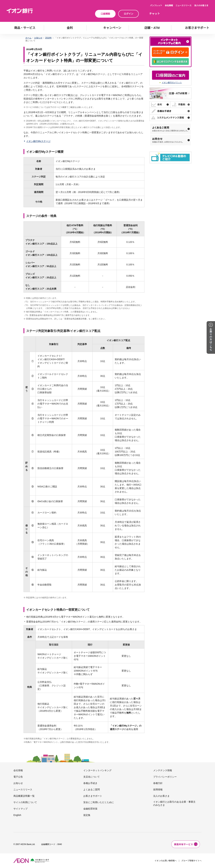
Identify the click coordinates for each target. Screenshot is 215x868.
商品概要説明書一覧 (24, 796)
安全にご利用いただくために (99, 802)
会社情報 (169, 6)
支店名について (92, 777)
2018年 (48, 38)
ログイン (128, 14)
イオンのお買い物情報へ (166, 861)
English (17, 815)
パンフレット (156, 6)
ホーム (28, 38)
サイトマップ (20, 809)
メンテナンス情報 (163, 770)
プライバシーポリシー (165, 777)
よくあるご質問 (92, 790)
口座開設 (105, 14)
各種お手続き (90, 783)
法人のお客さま (201, 6)
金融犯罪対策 (90, 809)
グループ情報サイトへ (191, 861)
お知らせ (38, 38)
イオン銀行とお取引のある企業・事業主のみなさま (174, 803)
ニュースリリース (184, 6)
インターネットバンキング (97, 770)
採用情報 (158, 790)
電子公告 (18, 777)
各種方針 (158, 783)
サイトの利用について (25, 802)
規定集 (87, 815)
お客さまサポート (93, 796)
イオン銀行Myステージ (38, 141)
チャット (155, 14)
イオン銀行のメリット (172, 83)
